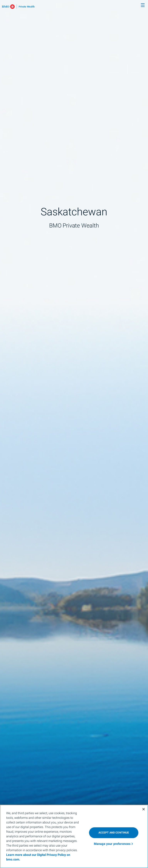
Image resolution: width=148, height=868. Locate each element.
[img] (74, 434)
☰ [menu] (143, 5)
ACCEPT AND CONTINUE (114, 833)
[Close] (144, 809)
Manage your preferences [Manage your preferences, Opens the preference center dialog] (112, 844)
